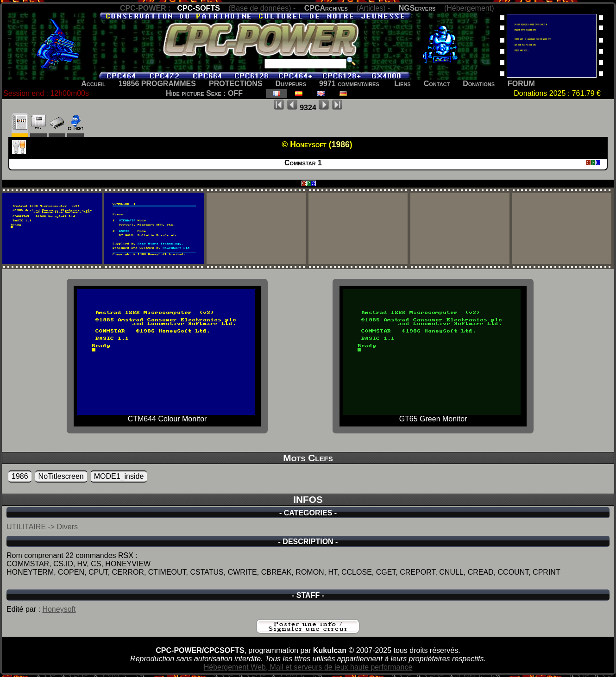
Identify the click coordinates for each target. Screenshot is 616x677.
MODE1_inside (119, 476)
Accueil (93, 84)
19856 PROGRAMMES (157, 84)
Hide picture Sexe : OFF (204, 93)
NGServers (417, 8)
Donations (479, 84)
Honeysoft (59, 609)
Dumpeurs (291, 84)
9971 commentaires (349, 84)
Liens (402, 84)
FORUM (521, 84)
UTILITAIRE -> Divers (42, 527)
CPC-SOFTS (198, 8)
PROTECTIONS (236, 84)
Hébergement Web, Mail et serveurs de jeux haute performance (308, 667)
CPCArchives (326, 8)
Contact (437, 84)
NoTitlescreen (61, 476)
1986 (20, 476)
